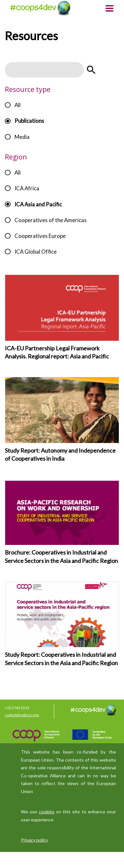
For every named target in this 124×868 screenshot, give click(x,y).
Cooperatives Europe (40, 236)
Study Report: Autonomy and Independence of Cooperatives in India (60, 455)
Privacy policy (34, 840)
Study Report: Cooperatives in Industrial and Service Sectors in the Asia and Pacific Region (61, 659)
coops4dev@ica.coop (22, 715)
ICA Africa (27, 188)
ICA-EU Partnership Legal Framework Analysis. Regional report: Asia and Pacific (57, 352)
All (18, 105)
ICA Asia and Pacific (38, 204)
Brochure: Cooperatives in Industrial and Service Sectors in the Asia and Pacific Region (61, 556)
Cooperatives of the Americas (51, 220)
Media (22, 137)
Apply (91, 70)
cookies (47, 812)
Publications (29, 121)
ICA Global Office (36, 252)
